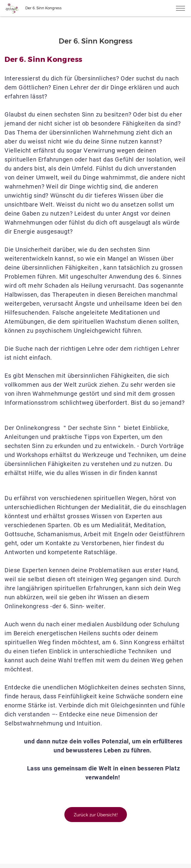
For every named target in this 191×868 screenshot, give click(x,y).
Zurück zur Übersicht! (96, 815)
